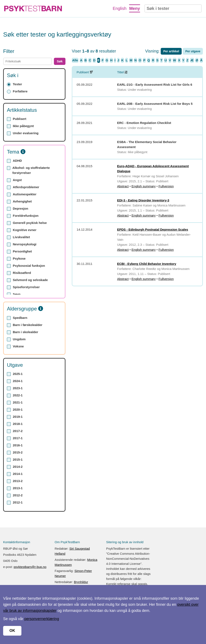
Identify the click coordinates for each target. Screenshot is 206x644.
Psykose (16, 259)
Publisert (17, 119)
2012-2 (15, 495)
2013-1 (15, 488)
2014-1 (15, 474)
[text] (27, 61)
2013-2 (15, 481)
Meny (135, 8)
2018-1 (15, 424)
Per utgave (193, 51)
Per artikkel (171, 51)
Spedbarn (17, 318)
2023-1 (15, 388)
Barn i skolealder (23, 332)
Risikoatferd (19, 273)
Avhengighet (19, 202)
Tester (14, 84)
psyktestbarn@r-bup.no (30, 567)
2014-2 (15, 467)
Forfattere (17, 91)
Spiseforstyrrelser (23, 287)
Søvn (14, 294)
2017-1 (15, 438)
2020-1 (15, 410)
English (120, 8)
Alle (75, 60)
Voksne (15, 346)
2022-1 (15, 395)
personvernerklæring (42, 619)
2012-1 (15, 503)
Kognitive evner (22, 230)
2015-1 (15, 460)
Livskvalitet (18, 237)
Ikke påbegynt (20, 126)
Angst (14, 180)
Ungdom (16, 339)
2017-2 (15, 431)
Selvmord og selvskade (27, 280)
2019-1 (15, 417)
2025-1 (15, 374)
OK (12, 631)
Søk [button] (60, 61)
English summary (144, 186)
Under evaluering (23, 133)
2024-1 (15, 381)
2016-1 (15, 445)
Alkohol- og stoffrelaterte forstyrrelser (28, 170)
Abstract (123, 186)
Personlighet (19, 252)
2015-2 (15, 453)
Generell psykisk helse (27, 223)
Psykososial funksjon (26, 266)
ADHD (14, 161)
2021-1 (15, 403)
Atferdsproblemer (23, 187)
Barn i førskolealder (25, 325)
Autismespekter (22, 194)
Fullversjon (166, 186)
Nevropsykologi (22, 244)
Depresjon (18, 209)
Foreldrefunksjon (23, 216)
